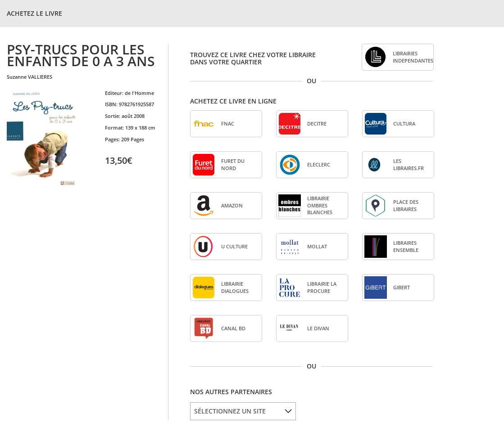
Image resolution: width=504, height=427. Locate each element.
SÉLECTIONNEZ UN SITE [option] (230, 411)
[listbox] (243, 411)
